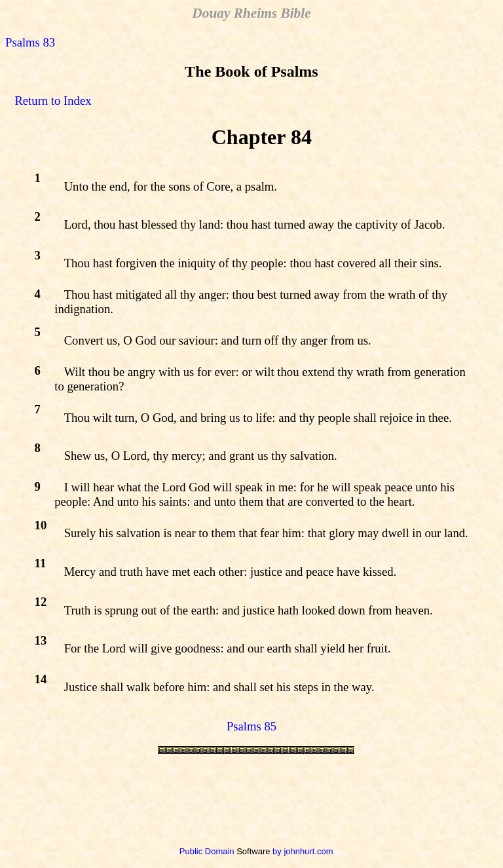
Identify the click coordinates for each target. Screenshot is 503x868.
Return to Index (53, 101)
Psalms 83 (30, 42)
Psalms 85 (251, 726)
